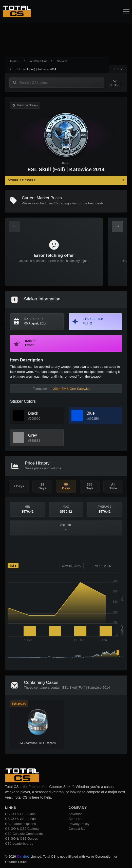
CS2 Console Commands (24, 834)
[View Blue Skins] (77, 416)
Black (33, 413)
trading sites (68, 203)
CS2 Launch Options (21, 824)
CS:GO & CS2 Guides (22, 838)
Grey (33, 435)
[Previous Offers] (14, 226)
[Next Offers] (118, 226)
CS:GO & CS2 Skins (20, 814)
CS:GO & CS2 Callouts (22, 829)
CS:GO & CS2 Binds (20, 819)
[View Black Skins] (19, 416)
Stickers (62, 61)
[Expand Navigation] (115, 83)
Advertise (76, 814)
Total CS (15, 61)
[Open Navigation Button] (126, 11)
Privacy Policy (79, 824)
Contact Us (77, 829)
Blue (91, 413)
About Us (76, 819)
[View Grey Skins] (19, 438)
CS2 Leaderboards (19, 844)
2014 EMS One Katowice (72, 389)
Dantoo (23, 857)
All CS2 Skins (39, 61)
